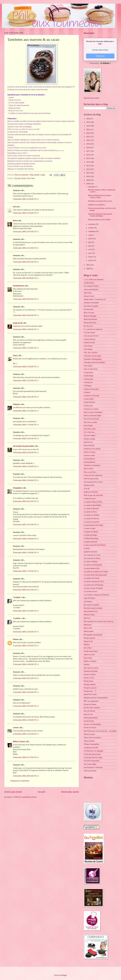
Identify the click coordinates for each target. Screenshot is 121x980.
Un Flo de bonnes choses (92, 754)
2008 (88, 184)
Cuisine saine (88, 406)
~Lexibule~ (17, 597)
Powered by (100, 63)
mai (90, 246)
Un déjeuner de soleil (91, 748)
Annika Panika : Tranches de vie (95, 299)
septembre (92, 231)
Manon (16, 639)
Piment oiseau (88, 681)
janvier (91, 260)
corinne (16, 728)
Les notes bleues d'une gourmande (95, 575)
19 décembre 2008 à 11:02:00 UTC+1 (26, 348)
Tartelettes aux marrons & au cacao (100, 201)
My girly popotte (89, 638)
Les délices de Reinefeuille (93, 565)
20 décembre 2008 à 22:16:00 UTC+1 (26, 611)
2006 (88, 269)
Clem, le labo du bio (91, 369)
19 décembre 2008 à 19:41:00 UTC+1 (26, 439)
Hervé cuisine (88, 469)
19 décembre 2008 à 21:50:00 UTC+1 (26, 466)
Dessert (24, 178)
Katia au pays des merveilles (93, 495)
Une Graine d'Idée (90, 764)
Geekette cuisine (89, 455)
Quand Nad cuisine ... (91, 694)
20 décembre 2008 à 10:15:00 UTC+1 (26, 525)
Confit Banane (89, 376)
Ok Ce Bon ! (88, 648)
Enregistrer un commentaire (20, 781)
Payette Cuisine (89, 678)
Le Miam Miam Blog (91, 538)
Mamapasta (88, 625)
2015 (88, 158)
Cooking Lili (88, 382)
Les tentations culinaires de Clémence (96, 595)
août (90, 235)
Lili (14, 207)
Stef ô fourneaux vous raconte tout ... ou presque (100, 731)
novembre (92, 224)
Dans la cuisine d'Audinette (93, 412)
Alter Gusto (88, 293)
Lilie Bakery (88, 602)
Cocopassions (88, 372)
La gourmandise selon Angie (93, 525)
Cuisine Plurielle (89, 402)
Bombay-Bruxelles (90, 323)
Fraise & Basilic (89, 445)
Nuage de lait (88, 641)
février (91, 257)
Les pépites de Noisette (92, 578)
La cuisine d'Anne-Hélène (92, 505)
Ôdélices (87, 645)
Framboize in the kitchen (92, 449)
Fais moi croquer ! (90, 435)
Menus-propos (89, 631)
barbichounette (18, 286)
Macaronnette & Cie (91, 611)
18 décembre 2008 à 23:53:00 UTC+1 (26, 248)
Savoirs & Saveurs (90, 728)
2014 (88, 162)
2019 (88, 144)
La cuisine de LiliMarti (92, 515)
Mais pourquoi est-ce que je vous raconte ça (99, 621)
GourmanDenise (89, 459)
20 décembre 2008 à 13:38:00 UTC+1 (26, 553)
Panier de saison (89, 655)
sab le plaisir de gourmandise (23, 446)
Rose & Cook (88, 714)
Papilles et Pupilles (90, 661)
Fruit (29, 178)
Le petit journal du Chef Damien (95, 545)
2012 (88, 169)
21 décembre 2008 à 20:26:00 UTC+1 (26, 692)
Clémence (16, 404)
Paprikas (87, 664)
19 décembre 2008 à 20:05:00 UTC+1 (26, 453)
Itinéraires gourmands (91, 479)
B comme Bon (89, 309)
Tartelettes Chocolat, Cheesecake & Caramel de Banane (100, 215)
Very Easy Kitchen (90, 771)
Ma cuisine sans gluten (91, 605)
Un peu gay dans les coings (93, 757)
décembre (92, 187)
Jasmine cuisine (89, 485)
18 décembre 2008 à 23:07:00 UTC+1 (26, 232)
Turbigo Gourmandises (91, 744)
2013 (88, 166)
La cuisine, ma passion (91, 522)
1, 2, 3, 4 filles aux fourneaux (94, 280)
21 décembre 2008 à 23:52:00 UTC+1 (26, 706)
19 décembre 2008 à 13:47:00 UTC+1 (26, 381)
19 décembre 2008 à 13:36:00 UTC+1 (26, 367)
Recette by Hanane (90, 704)
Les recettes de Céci (91, 592)
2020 (88, 140)
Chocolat (17, 178)
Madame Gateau (89, 615)
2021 (88, 137)
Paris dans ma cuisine (91, 668)
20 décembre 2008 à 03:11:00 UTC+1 (26, 501)
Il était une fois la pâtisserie (93, 475)
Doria (15, 221)
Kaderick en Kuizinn (91, 492)
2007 (88, 265)
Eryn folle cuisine (90, 429)
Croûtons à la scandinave (96, 205)
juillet (91, 239)
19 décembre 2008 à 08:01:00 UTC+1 (26, 262)
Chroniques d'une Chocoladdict (94, 362)
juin (90, 242)
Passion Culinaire (90, 675)
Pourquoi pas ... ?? (90, 691)
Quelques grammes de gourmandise (96, 698)
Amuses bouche (89, 296)
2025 (88, 122)
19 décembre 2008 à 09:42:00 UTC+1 (26, 315)
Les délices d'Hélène (91, 562)
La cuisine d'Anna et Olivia (93, 502)
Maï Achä (87, 618)
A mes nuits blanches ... (92, 290)
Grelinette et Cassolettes (92, 465)
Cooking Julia (88, 379)
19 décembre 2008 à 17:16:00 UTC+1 (26, 425)
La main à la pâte (90, 528)
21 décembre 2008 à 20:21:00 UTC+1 (26, 678)
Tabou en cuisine (89, 734)
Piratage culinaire (90, 685)
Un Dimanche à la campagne (93, 751)
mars (90, 253)
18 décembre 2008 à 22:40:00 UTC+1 (26, 199)
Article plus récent (13, 792)
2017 (88, 151)
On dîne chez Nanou (91, 651)
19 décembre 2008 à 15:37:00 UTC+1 (26, 411)
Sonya (15, 356)
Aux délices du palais (91, 306)
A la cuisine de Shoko (91, 286)
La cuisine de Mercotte (91, 519)
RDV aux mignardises (91, 701)
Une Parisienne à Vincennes (93, 767)
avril (90, 249)
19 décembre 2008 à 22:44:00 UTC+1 (26, 480)
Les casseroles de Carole (92, 555)
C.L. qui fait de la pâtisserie (93, 329)
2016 (88, 155)
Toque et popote (89, 741)
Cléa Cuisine (88, 366)
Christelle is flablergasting (93, 359)
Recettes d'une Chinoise (92, 708)
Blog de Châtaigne (90, 316)
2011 (88, 173)
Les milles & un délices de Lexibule (96, 572)
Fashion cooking (89, 439)
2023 (88, 130)
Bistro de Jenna (89, 313)
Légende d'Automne (91, 552)
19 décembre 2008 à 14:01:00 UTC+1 (26, 397)
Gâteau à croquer (89, 452)
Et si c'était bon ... (90, 432)
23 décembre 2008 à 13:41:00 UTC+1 (26, 734)
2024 (88, 126)
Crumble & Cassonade (91, 396)
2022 (88, 133)
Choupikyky (17, 488)
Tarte (33, 178)
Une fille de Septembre (92, 761)
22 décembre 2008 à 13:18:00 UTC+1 (26, 720)
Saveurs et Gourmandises (92, 724)
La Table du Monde (90, 535)
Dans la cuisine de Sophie (92, 416)
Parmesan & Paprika (91, 671)
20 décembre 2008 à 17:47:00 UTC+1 (26, 571)
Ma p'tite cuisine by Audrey (93, 608)
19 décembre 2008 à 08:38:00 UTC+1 (26, 278)
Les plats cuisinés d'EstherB (93, 588)
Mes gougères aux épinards (93, 635)
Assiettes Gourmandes (91, 303)
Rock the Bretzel (89, 711)
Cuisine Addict (89, 399)
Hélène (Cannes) (19, 741)
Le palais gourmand (90, 542)
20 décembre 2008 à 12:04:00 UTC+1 (26, 539)
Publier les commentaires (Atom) (25, 797)
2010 (88, 177)
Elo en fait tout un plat (91, 419)
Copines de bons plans (91, 389)
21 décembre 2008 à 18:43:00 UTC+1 (26, 664)
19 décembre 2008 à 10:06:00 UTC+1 (26, 329)
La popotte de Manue (91, 532)
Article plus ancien (70, 792)
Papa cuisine (88, 658)
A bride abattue (89, 283)
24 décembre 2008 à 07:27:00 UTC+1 (26, 757)
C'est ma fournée (89, 333)
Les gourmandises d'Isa (92, 568)
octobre (91, 228)
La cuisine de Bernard (91, 509)
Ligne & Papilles (89, 598)
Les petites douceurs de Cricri (94, 582)
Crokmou (87, 392)
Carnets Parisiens (90, 339)
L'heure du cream (90, 499)
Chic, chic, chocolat (90, 352)
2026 (88, 119)
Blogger (64, 975)
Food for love (88, 442)
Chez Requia (88, 349)
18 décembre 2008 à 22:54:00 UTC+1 (26, 213)
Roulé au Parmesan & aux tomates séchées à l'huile (99, 196)
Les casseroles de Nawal (92, 558)
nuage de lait (18, 323)
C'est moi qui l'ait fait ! (91, 336)
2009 (88, 180)
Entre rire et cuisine (90, 422)
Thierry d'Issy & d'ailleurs (93, 738)
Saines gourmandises (91, 718)
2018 (88, 148)
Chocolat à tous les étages (92, 356)
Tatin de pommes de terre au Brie (99, 220)
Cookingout (88, 386)
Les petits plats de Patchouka (93, 585)
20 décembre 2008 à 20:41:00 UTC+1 (26, 590)
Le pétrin (87, 548)
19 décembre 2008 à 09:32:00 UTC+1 (26, 299)
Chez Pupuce (88, 346)
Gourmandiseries (89, 462)
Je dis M (87, 489)
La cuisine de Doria (90, 512)
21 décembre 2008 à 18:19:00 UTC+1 (26, 646)
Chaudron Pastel (89, 343)
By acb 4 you (88, 326)
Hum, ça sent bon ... (90, 472)
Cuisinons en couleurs (91, 409)
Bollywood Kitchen (90, 319)
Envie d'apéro (88, 426)
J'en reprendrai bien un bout (93, 482)
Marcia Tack (88, 628)
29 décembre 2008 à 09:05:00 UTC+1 (26, 776)
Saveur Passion (89, 721)
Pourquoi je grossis (90, 688)
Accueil (41, 792)
